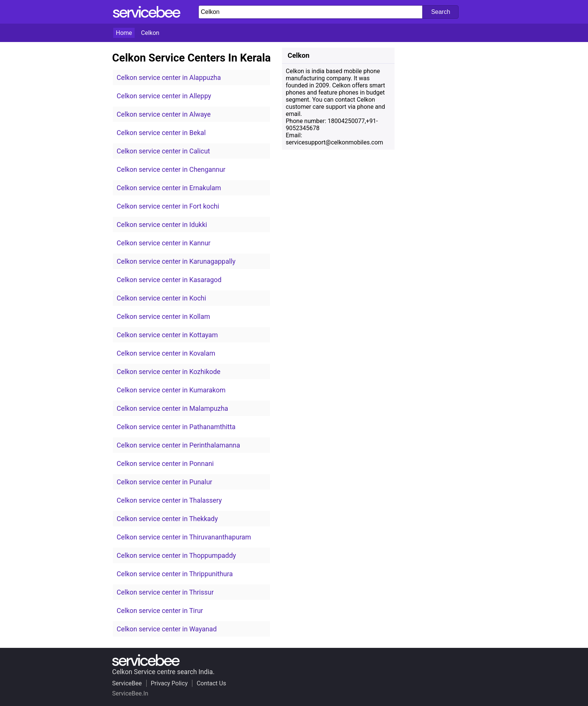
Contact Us (211, 683)
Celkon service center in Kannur (163, 243)
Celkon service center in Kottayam (167, 335)
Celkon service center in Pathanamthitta (176, 427)
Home (124, 33)
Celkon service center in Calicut (163, 151)
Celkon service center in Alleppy (164, 96)
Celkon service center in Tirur (160, 611)
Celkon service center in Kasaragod (169, 280)
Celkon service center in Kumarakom (171, 390)
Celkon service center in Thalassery (169, 500)
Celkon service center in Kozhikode (169, 372)
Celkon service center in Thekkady (167, 519)
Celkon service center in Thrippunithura (175, 574)
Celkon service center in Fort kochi (168, 206)
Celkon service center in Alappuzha (169, 77)
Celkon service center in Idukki (162, 225)
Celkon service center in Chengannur (171, 169)
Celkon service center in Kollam (163, 316)
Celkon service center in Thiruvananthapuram (184, 537)
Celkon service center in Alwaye (164, 114)
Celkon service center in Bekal (161, 133)
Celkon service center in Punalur (164, 482)
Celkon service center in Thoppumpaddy (176, 555)
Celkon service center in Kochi (161, 298)
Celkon (150, 33)
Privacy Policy (169, 683)
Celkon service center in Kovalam (166, 353)
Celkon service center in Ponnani (165, 463)
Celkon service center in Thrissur (165, 592)
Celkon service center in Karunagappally (176, 261)
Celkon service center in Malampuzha (172, 408)
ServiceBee (127, 683)
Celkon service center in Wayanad (167, 629)
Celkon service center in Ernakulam (169, 188)
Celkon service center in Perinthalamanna (178, 445)
